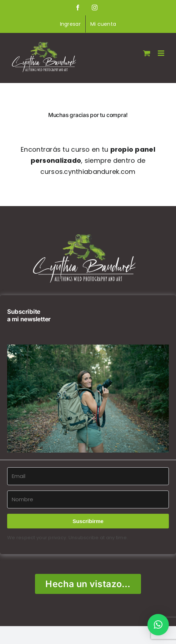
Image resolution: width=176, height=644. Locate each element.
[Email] (88, 476)
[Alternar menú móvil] (162, 53)
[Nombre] (88, 499)
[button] (88, 399)
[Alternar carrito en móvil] (147, 53)
